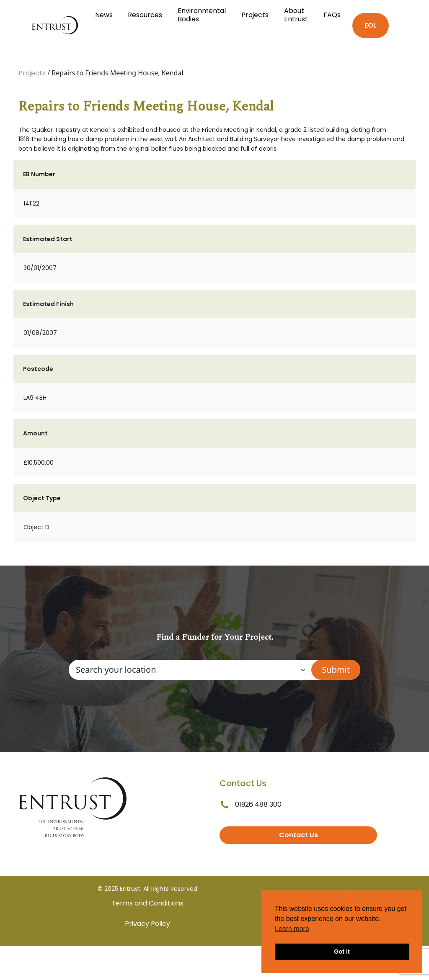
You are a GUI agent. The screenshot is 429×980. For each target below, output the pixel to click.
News (104, 15)
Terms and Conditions (147, 903)
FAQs (332, 15)
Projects (255, 15)
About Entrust (296, 15)
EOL (371, 25)
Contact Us (298, 835)
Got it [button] (342, 952)
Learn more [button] (292, 929)
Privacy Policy (147, 924)
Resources (145, 15)
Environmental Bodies (202, 15)
